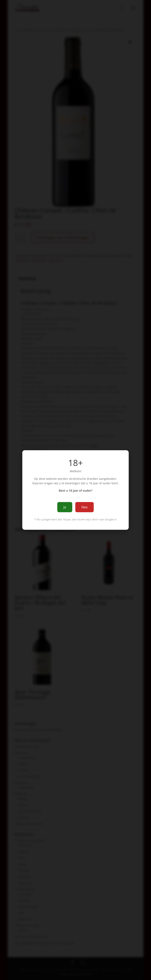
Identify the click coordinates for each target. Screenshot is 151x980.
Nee (85, 507)
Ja (65, 507)
